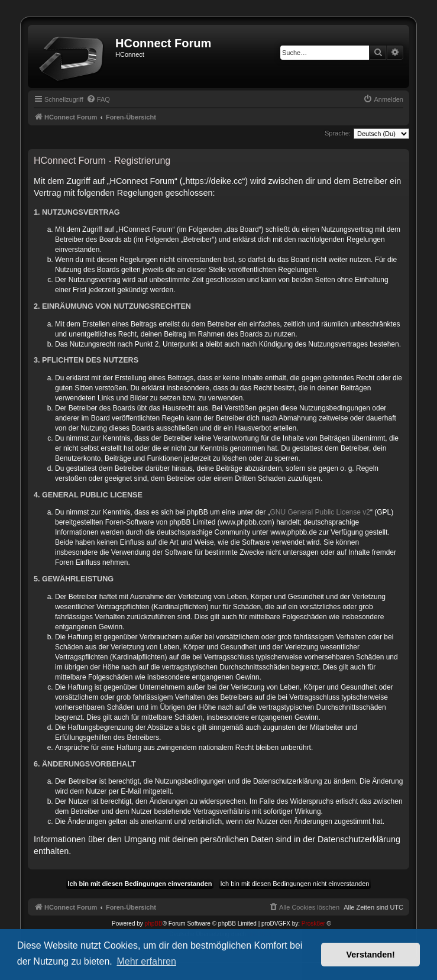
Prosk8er (313, 924)
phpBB (154, 924)
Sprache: (338, 133)
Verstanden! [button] (371, 955)
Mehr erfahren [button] (146, 961)
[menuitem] (98, 99)
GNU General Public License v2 (320, 512)
